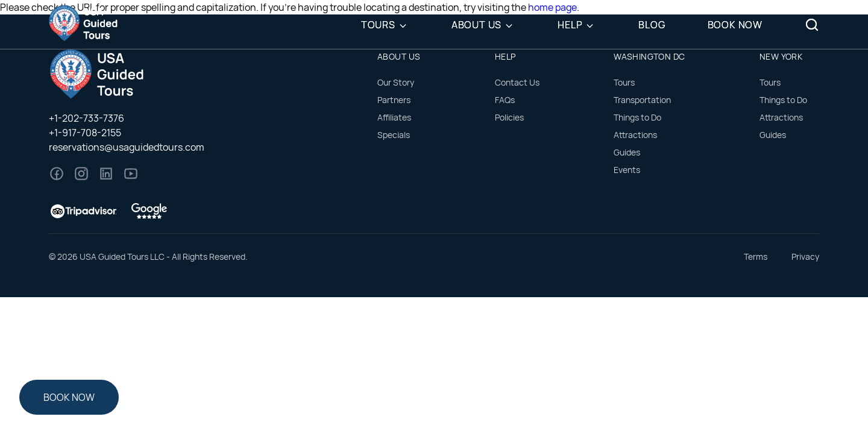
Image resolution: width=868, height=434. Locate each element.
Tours (378, 25)
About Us (476, 25)
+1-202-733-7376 (86, 118)
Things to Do (637, 117)
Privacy (805, 256)
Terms (756, 256)
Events (627, 170)
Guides (627, 152)
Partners (394, 100)
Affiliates (394, 117)
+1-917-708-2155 (85, 133)
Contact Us (517, 82)
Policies (509, 117)
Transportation (642, 100)
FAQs (505, 100)
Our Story (396, 82)
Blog (652, 25)
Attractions (635, 135)
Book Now (735, 25)
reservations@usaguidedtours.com (127, 147)
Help (570, 25)
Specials (394, 135)
